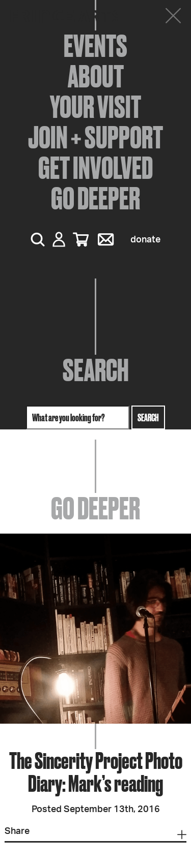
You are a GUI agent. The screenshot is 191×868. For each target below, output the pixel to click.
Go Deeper (95, 198)
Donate (145, 240)
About (96, 76)
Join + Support (95, 137)
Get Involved (95, 168)
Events (95, 46)
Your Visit (95, 107)
